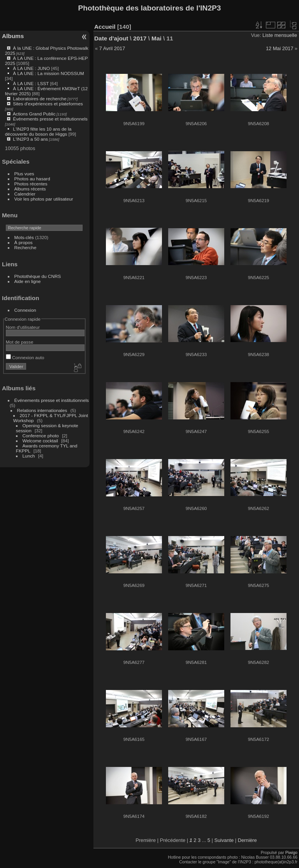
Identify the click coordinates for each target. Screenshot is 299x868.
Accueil (105, 27)
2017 (140, 38)
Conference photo (41, 436)
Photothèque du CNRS (38, 276)
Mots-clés (24, 237)
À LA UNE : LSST (31, 83)
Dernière (247, 840)
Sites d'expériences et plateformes (48, 104)
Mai (157, 38)
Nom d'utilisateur (23, 327)
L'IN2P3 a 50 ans (30, 139)
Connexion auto (25, 357)
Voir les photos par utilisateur (44, 199)
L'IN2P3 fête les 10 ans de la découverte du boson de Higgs (38, 131)
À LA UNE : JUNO (32, 68)
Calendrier (25, 194)
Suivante (224, 840)
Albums (13, 36)
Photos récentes (31, 184)
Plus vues (24, 174)
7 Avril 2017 (112, 48)
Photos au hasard (32, 179)
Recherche (26, 247)
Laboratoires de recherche (40, 99)
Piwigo (291, 852)
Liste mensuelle (280, 35)
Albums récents (30, 189)
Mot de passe (20, 342)
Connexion (25, 310)
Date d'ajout (111, 38)
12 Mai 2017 (280, 48)
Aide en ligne (28, 281)
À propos (24, 242)
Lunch (29, 456)
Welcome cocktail (40, 441)
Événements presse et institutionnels (50, 119)
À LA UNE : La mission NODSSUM (48, 73)
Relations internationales (42, 410)
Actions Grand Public (34, 114)
